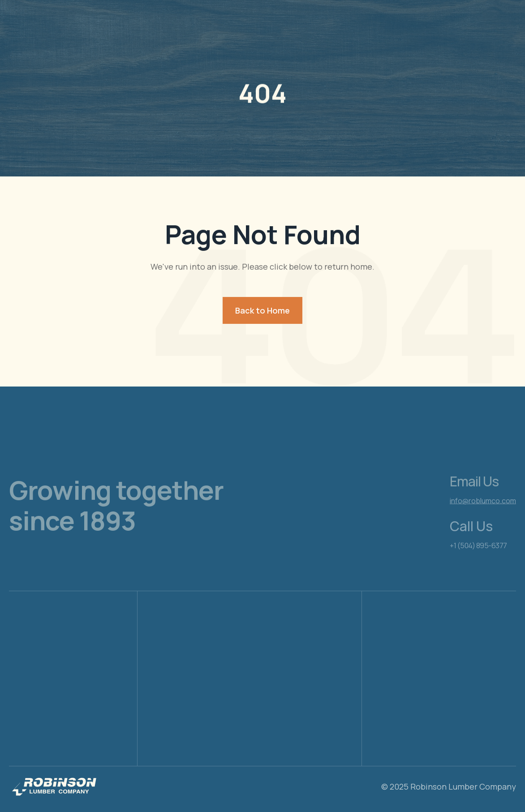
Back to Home (262, 310)
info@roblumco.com (483, 517)
